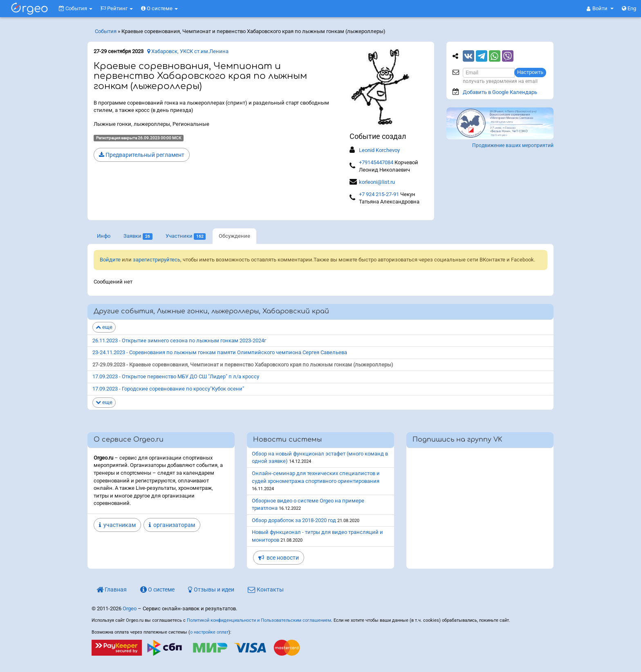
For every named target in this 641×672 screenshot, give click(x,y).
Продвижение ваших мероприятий (513, 145)
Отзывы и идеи (211, 589)
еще (104, 327)
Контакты (266, 589)
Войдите (110, 260)
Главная (112, 589)
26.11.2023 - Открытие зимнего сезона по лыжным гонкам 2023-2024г (179, 340)
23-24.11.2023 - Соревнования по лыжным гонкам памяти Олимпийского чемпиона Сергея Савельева (220, 352)
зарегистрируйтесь (157, 260)
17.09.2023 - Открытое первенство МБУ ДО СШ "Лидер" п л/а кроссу (176, 376)
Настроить (530, 72)
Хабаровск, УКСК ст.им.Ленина (188, 51)
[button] (600, 9)
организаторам (172, 525)
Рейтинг (117, 8)
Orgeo (130, 608)
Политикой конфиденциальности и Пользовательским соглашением (259, 620)
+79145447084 (376, 162)
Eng (629, 8)
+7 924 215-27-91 (379, 194)
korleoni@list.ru (377, 182)
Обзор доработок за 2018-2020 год (294, 520)
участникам (117, 525)
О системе (159, 8)
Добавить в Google (500, 92)
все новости (279, 558)
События (76, 8)
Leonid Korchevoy (379, 150)
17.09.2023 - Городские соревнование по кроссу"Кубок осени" (168, 389)
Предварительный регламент (142, 155)
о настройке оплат (209, 632)
